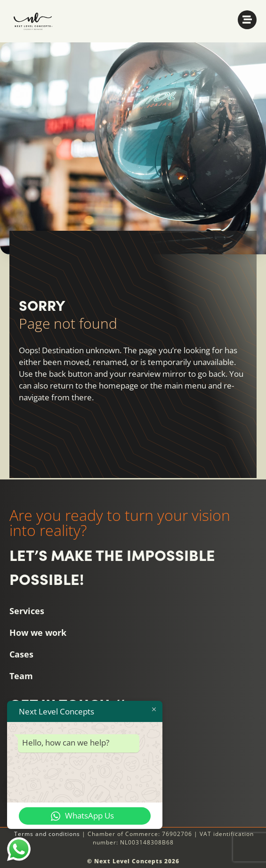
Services (27, 611)
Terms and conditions (47, 834)
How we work (38, 633)
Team (21, 676)
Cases (21, 654)
